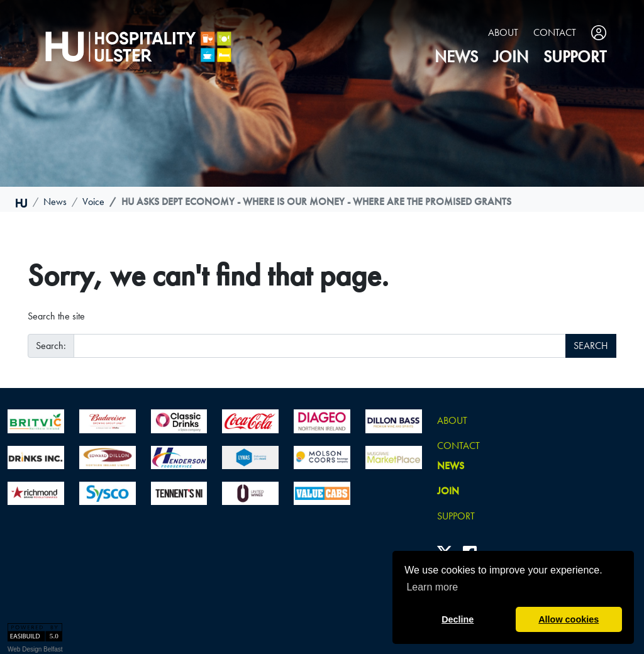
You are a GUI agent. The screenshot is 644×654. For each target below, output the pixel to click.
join (511, 57)
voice (93, 202)
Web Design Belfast (35, 649)
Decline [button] (458, 619)
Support (575, 57)
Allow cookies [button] (569, 619)
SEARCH (591, 346)
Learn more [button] (432, 587)
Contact (555, 32)
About (503, 32)
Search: (51, 346)
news (456, 57)
